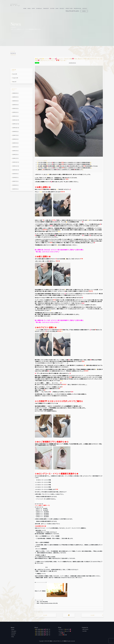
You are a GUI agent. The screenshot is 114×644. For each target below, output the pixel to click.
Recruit (78, 5)
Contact (100, 5)
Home (41, 5)
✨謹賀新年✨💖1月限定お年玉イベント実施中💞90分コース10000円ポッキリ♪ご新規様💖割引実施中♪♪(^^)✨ (60, 170)
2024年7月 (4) (15, 135)
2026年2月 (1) (15, 97)
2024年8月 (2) (15, 131)
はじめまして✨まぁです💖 (65, 631)
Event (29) (15, 74)
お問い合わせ (85, 629)
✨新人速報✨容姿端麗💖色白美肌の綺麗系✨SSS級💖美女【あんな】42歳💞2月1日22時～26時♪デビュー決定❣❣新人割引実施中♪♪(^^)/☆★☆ (67, 166)
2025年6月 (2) (15, 101)
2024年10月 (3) (16, 128)
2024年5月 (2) (15, 143)
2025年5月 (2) (15, 105)
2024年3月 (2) (15, 151)
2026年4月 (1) (15, 93)
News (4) (14, 82)
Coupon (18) (15, 78)
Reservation (93, 5)
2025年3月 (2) (15, 108)
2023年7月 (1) (15, 181)
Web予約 (100, 8)
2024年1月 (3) (15, 158)
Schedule (55, 5)
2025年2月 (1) (15, 112)
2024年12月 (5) (16, 120)
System (68, 5)
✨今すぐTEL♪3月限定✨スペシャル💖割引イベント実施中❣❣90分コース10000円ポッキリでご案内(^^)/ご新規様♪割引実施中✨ (64, 164)
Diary (49, 5)
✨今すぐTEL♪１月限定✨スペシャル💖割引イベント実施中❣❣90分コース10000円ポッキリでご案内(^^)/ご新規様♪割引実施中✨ (64, 168)
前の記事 (45, 615)
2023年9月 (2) (15, 174)
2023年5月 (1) (15, 189)
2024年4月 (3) (15, 147)
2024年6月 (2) (15, 139)
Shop (73, 5)
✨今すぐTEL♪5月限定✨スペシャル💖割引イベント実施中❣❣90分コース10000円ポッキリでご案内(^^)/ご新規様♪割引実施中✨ (64, 162)
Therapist (62, 5)
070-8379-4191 (90, 8)
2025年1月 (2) (15, 116)
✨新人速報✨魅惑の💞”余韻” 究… (43, 629)
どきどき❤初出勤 (63, 635)
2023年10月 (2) (16, 170)
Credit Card (85, 5)
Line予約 (84, 631)
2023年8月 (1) (15, 177)
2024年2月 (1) (15, 154)
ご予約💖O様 (62, 633)
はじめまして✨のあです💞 (65, 629)
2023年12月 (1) (16, 162)
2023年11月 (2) (16, 166)
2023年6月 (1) (15, 185)
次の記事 (92, 615)
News (45, 5)
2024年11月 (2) (16, 124)
